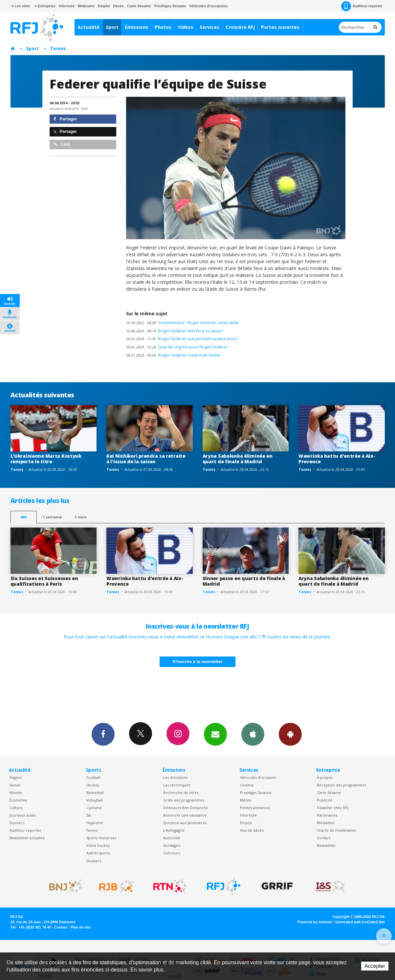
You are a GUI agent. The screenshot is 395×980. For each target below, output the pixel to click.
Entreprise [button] (45, 6)
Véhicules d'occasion (258, 777)
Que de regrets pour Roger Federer (177, 347)
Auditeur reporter (25, 830)
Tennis (58, 48)
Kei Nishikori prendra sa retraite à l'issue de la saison (146, 459)
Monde (16, 792)
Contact (324, 838)
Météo (246, 800)
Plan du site (81, 927)
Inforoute (67, 6)
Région (16, 777)
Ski (89, 815)
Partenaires (327, 815)
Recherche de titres (181, 792)
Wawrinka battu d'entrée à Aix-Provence (337, 459)
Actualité (88, 27)
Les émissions (175, 777)
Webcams (86, 6)
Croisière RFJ (240, 27)
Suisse (15, 785)
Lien (62, 144)
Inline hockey (98, 845)
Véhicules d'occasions (208, 6)
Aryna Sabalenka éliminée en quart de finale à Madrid (238, 459)
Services (209, 27)
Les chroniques (177, 785)
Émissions (137, 27)
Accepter (375, 966)
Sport (112, 27)
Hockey (93, 785)
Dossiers (17, 823)
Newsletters (215, 734)
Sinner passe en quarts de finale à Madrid (244, 581)
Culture (16, 808)
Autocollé (172, 838)
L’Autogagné (174, 830)
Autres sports (98, 853)
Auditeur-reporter (362, 6)
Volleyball (95, 800)
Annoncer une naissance (185, 815)
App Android (290, 734)
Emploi (104, 6)
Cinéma (247, 785)
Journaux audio (23, 815)
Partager (65, 119)
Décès (119, 6)
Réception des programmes (341, 785)
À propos (325, 777)
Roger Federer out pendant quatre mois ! (182, 339)
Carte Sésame (139, 6)
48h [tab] (23, 517)
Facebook (103, 734)
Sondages (172, 845)
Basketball (95, 792)
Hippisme (95, 823)
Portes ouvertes (280, 27)
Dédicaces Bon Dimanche (186, 808)
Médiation (326, 823)
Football (93, 777)
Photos (163, 27)
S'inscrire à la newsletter (198, 662)
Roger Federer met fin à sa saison (175, 331)
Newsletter (326, 845)
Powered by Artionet (315, 922)
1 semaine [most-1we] (52, 517)
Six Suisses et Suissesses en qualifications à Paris (44, 581)
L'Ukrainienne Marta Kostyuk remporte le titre (46, 459)
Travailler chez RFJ (333, 808)
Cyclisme (94, 808)
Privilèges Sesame (256, 792)
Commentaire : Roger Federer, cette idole (182, 323)
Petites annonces (255, 808)
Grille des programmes (184, 800)
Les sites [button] (21, 6)
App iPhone (253, 734)
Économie (18, 800)
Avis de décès (252, 830)
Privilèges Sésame (170, 6)
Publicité (325, 800)
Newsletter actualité (27, 838)
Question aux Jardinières (185, 823)
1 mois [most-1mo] (81, 517)
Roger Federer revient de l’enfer (174, 355)
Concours (172, 853)
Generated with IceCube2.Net (360, 922)
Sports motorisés (101, 838)
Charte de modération (337, 830)
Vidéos (186, 27)
